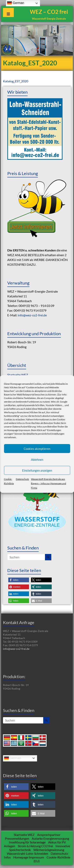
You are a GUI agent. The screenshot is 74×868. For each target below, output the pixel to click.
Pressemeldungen (17, 838)
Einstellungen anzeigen (37, 470)
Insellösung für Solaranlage (27, 842)
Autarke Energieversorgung (50, 838)
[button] (19, 580)
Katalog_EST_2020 (16, 81)
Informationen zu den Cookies (50, 419)
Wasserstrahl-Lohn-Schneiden (28, 853)
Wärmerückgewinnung (49, 850)
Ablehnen (37, 460)
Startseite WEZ (18, 375)
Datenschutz (22, 479)
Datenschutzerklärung (24, 427)
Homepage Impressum (19, 430)
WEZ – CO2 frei (49, 12)
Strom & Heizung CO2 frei (35, 846)
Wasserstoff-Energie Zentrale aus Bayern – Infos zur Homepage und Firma (49, 483)
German (13, 758)
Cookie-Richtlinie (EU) (52, 859)
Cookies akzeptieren (37, 449)
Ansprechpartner (49, 835)
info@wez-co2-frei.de (32, 315)
